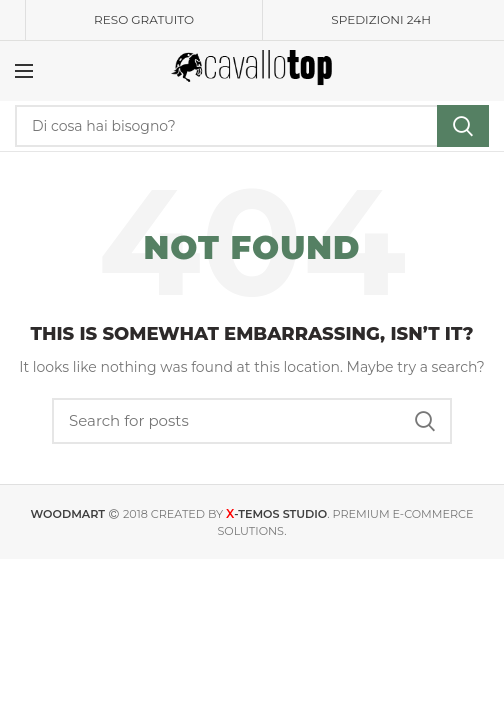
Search (463, 126)
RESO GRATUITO (144, 19)
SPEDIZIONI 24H (381, 19)
